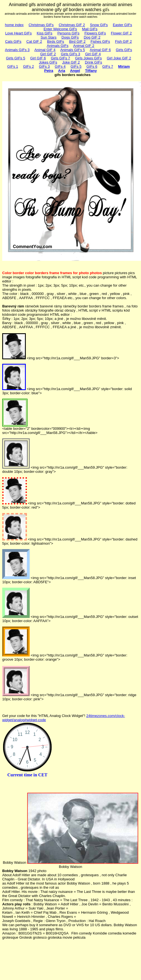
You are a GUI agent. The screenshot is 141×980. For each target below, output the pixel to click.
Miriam (124, 66)
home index (14, 25)
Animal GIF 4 (45, 50)
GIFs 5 (76, 66)
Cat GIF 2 (34, 41)
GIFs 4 (60, 66)
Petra (49, 71)
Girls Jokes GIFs (89, 58)
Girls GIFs (124, 50)
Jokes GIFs (48, 62)
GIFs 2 (28, 66)
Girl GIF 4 (93, 54)
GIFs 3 (44, 66)
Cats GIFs (13, 41)
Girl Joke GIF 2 (119, 58)
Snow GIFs (99, 25)
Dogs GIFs (70, 37)
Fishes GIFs (100, 41)
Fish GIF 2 (123, 41)
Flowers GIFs (95, 33)
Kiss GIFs (44, 33)
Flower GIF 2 (121, 33)
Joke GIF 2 (71, 62)
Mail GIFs (90, 29)
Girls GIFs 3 (70, 54)
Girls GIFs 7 (60, 58)
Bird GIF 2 (77, 41)
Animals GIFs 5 (73, 50)
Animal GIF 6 (100, 50)
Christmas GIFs (41, 25)
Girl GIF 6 (38, 58)
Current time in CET (27, 775)
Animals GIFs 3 (17, 50)
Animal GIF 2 (84, 46)
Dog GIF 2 (92, 37)
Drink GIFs (94, 62)
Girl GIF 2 (48, 54)
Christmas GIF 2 (72, 25)
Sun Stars (48, 37)
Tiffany (91, 71)
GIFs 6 (92, 66)
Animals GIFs (57, 46)
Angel (75, 71)
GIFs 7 (108, 66)
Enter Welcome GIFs (60, 29)
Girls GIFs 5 (15, 58)
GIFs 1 (13, 66)
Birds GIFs (55, 41)
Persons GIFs (68, 33)
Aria (61, 71)
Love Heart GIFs (18, 33)
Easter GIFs (122, 25)
